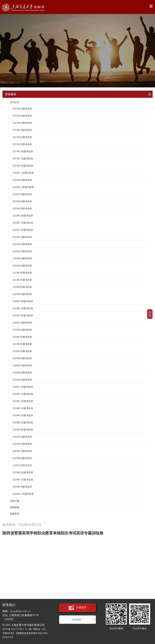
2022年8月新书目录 (22, 202)
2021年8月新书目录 (22, 137)
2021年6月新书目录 (22, 123)
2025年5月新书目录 (22, 437)
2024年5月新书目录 (22, 351)
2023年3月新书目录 (22, 251)
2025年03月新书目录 (23, 423)
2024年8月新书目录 (22, 373)
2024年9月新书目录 (22, 380)
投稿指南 (15, 507)
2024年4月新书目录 (22, 344)
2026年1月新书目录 (22, 487)
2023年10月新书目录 (23, 301)
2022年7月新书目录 (22, 194)
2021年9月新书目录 (22, 144)
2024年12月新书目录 (23, 401)
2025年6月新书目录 (22, 444)
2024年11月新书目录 (23, 394)
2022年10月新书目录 (23, 216)
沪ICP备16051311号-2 (13, 629)
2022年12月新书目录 (23, 230)
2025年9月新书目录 (22, 465)
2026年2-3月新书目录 (23, 494)
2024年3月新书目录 (22, 337)
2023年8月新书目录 (22, 287)
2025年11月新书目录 (23, 480)
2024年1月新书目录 (22, 323)
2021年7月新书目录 (22, 130)
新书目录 (15, 102)
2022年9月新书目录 (22, 209)
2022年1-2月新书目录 (23, 173)
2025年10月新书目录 (23, 473)
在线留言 (77, 608)
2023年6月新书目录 (22, 273)
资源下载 (15, 501)
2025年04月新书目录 (23, 430)
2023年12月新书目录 (23, 316)
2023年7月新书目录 (22, 280)
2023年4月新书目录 (22, 259)
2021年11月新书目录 (23, 159)
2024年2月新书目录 (22, 330)
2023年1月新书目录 (22, 237)
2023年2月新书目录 (22, 244)
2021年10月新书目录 (23, 152)
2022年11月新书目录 (23, 223)
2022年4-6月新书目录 (23, 187)
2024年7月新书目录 (22, 366)
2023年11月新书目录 (23, 309)
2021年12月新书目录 (23, 166)
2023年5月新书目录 (22, 266)
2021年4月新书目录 (22, 109)
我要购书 (15, 514)
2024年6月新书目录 (22, 358)
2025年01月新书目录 (23, 408)
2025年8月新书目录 (22, 458)
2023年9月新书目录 (22, 294)
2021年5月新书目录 (22, 116)
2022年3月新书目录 (22, 180)
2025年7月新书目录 (22, 451)
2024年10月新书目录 (23, 387)
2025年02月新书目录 (23, 416)
